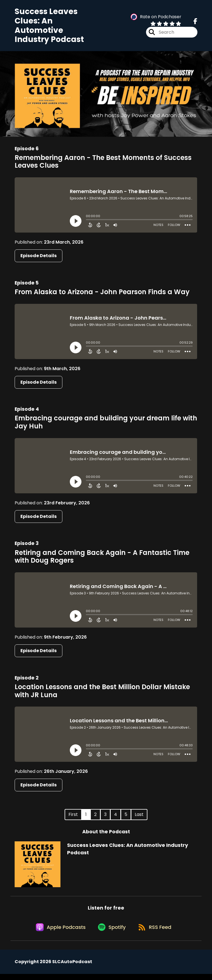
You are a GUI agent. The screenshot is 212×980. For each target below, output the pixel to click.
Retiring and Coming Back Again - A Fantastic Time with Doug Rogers (102, 559)
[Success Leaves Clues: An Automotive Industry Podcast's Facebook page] (195, 23)
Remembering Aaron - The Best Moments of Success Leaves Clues (103, 164)
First (73, 817)
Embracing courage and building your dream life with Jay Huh (106, 425)
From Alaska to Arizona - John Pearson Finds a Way (102, 294)
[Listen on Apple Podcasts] (58, 933)
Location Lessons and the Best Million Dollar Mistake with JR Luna (102, 693)
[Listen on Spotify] (111, 933)
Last (139, 817)
